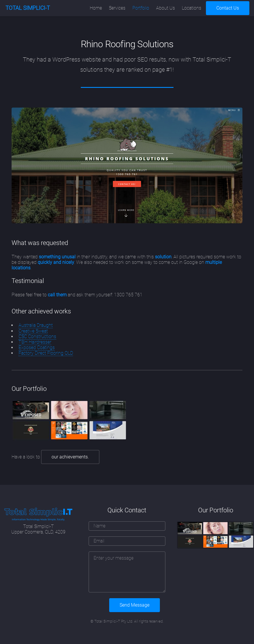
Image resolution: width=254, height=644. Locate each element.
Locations (192, 8)
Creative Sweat (33, 331)
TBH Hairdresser (35, 342)
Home (96, 8)
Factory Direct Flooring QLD (46, 353)
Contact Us (228, 8)
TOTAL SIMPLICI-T (28, 8)
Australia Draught (36, 325)
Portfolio (141, 8)
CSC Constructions (37, 336)
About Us (166, 8)
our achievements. (70, 457)
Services (117, 8)
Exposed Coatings (37, 348)
